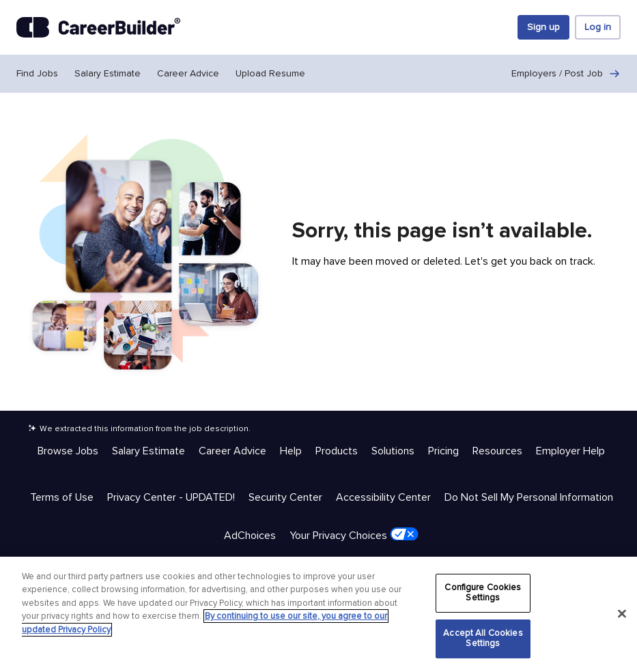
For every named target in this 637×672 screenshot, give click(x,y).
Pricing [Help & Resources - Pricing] (443, 451)
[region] (318, 614)
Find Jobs (37, 73)
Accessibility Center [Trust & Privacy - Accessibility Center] (383, 497)
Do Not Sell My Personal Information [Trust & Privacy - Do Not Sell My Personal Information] (529, 497)
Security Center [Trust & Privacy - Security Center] (285, 497)
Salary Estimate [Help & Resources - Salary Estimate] (148, 451)
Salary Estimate (108, 73)
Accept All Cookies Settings (483, 639)
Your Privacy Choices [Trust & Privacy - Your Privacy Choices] (354, 535)
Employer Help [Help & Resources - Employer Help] (570, 451)
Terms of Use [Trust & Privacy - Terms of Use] (62, 497)
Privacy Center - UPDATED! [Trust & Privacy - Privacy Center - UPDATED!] (171, 497)
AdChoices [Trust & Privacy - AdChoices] (250, 536)
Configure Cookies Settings (483, 593)
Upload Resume (270, 73)
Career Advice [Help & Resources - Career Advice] (232, 451)
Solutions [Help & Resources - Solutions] (393, 451)
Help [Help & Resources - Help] (291, 451)
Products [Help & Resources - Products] (337, 451)
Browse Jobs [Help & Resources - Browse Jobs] (68, 451)
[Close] (622, 614)
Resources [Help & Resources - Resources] (497, 451)
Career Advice (188, 73)
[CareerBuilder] (98, 27)
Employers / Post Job (566, 74)
